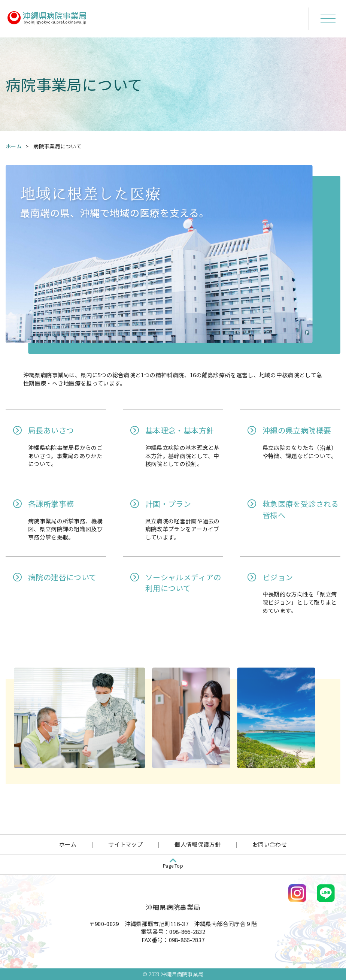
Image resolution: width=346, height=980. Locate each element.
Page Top (173, 866)
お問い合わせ (270, 844)
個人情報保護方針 (197, 844)
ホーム (14, 146)
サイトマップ (125, 844)
